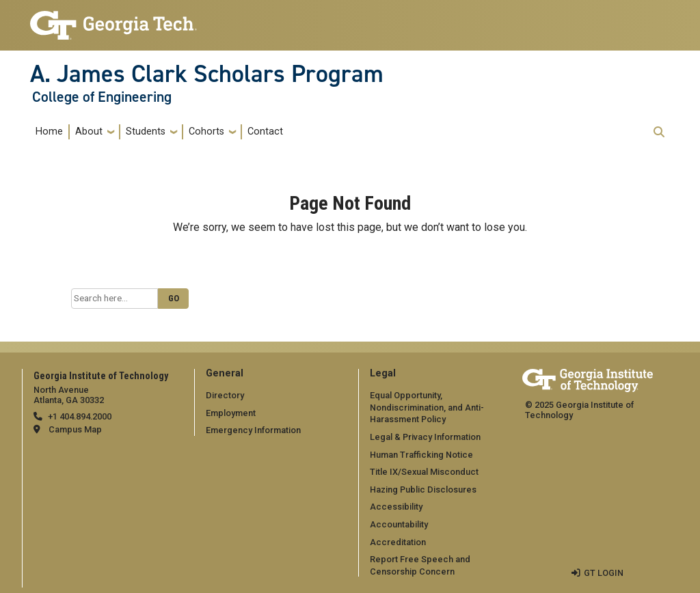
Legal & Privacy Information (425, 437)
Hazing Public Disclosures (423, 489)
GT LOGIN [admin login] (604, 573)
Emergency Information (253, 430)
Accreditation (398, 542)
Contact (265, 132)
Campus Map (75, 429)
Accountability (399, 524)
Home (49, 132)
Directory (225, 395)
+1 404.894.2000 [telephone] (80, 416)
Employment (231, 413)
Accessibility (396, 507)
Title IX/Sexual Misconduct (424, 472)
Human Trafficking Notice (421, 455)
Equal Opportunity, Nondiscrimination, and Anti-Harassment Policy (427, 407)
